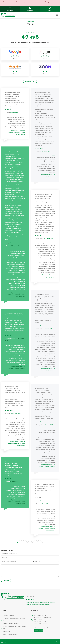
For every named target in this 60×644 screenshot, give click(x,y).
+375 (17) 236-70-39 (39, 620)
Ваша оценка (5, 554)
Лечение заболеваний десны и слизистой (14, 626)
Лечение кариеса (8, 621)
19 (37, 542)
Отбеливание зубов (8, 629)
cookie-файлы (12, 641)
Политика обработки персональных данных (38, 604)
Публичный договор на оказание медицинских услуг (40, 602)
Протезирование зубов (9, 615)
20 (41, 542)
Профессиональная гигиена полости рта (14, 618)
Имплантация (7, 631)
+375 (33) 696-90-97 (39, 624)
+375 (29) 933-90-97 (39, 622)
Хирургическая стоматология (11, 634)
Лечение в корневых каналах (11, 623)
